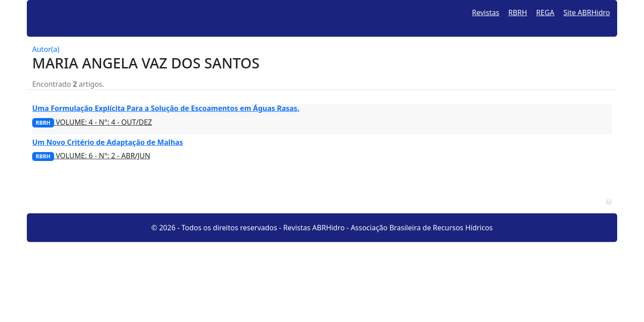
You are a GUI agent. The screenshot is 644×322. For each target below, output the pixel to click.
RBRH (518, 13)
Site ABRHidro (587, 13)
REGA (545, 13)
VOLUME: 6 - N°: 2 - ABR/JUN (91, 156)
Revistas (485, 13)
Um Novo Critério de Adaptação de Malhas (108, 142)
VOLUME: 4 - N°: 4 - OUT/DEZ (92, 122)
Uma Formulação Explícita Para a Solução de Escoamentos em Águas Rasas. (166, 108)
